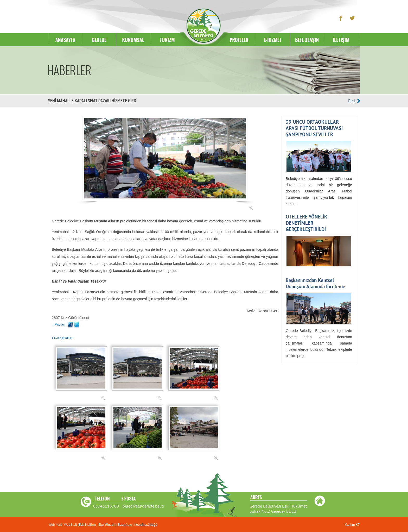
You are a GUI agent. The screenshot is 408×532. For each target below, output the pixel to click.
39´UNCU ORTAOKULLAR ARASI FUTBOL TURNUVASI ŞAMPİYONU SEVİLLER (314, 128)
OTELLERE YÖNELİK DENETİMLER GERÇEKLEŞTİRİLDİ (306, 223)
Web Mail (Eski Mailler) (80, 525)
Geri (275, 311)
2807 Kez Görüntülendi (70, 318)
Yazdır (263, 311)
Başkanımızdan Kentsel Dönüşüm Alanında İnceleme (315, 283)
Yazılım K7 (352, 525)
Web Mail (56, 525)
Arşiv (250, 311)
